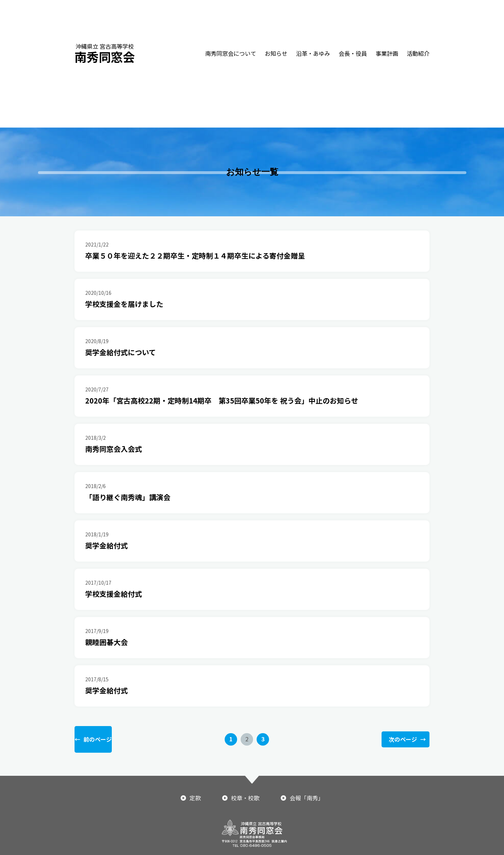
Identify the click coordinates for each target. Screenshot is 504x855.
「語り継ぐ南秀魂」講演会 (128, 497)
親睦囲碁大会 (106, 642)
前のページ (93, 740)
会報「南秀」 (307, 798)
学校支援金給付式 (114, 594)
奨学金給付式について (120, 352)
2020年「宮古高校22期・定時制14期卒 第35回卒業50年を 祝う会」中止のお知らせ (222, 401)
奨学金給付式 (106, 545)
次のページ (407, 740)
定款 (195, 798)
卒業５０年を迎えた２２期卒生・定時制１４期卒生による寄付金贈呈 (195, 256)
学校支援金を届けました (124, 304)
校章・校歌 (245, 798)
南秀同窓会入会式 (114, 449)
